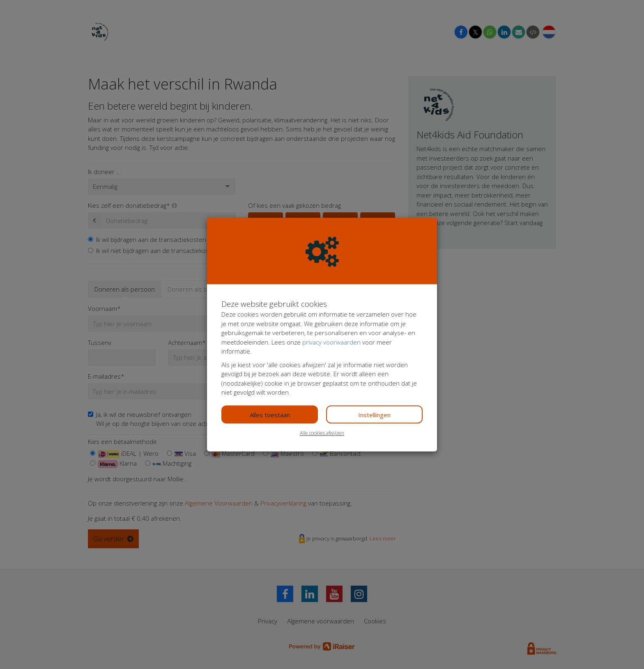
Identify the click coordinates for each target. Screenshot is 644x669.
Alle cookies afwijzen (322, 433)
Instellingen (374, 415)
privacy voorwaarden (331, 342)
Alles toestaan (270, 415)
